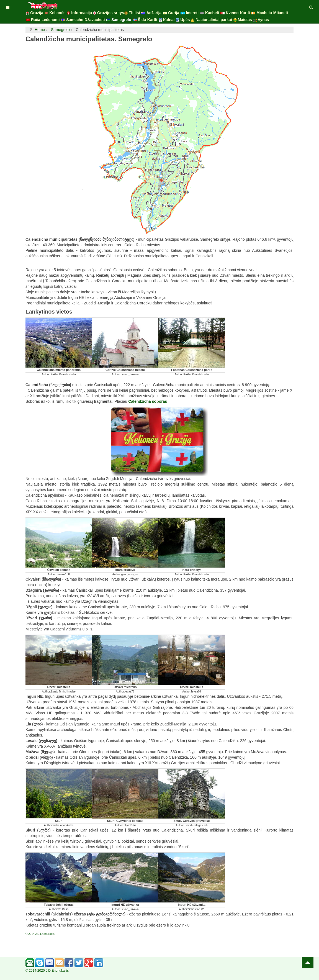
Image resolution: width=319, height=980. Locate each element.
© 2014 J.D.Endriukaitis (40, 934)
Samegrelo (60, 30)
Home (40, 30)
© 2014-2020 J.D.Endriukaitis (47, 971)
